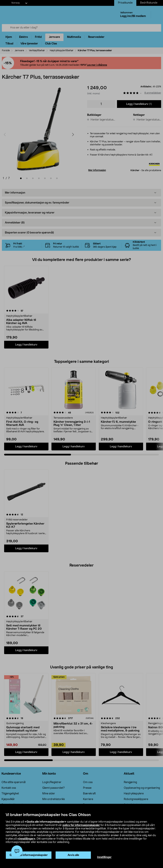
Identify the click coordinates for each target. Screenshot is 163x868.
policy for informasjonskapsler (81, 825)
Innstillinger (104, 857)
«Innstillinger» (26, 839)
